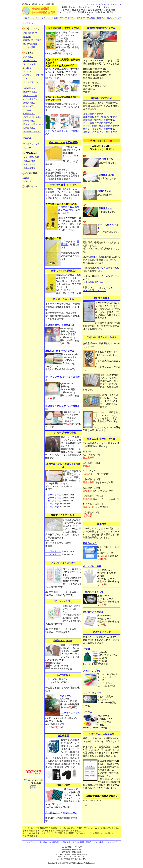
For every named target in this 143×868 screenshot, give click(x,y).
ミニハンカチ (29, 71)
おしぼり (27, 68)
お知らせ (27, 181)
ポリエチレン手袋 (92, 566)
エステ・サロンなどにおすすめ (99, 129)
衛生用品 (81, 18)
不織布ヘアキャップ (93, 592)
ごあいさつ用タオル (32, 117)
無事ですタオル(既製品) (63, 271)
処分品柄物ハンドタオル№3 (60, 325)
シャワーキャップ (92, 693)
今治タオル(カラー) (63, 641)
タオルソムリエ (30, 164)
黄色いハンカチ (114, 18)
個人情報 (67, 842)
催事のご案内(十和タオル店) (102, 439)
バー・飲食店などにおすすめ (98, 123)
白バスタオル (106, 159)
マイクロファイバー (32, 82)
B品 (61, 18)
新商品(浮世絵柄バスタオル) (102, 28)
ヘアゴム (87, 712)
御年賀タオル (29, 121)
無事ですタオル (30, 92)
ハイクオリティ (30, 99)
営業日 (26, 178)
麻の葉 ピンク (53, 813)
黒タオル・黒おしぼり (33, 124)
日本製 (55, 18)
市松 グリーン (70, 813)
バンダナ (27, 148)
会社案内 (27, 37)
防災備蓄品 (63, 736)
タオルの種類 (29, 161)
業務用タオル (29, 103)
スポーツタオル (30, 61)
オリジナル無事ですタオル (63, 185)
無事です (101, 18)
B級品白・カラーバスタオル (60, 351)
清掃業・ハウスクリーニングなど (100, 132)
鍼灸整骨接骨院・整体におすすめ (100, 117)
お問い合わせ (104, 4)
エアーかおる (63, 675)
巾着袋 (86, 649)
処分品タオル (29, 114)
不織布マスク (90, 543)
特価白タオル (104, 191)
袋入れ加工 (28, 106)
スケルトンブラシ (92, 671)
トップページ (92, 4)
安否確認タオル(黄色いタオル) (63, 28)
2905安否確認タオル (107, 268)
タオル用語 (99, 842)
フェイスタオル (43, 18)
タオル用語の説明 (31, 157)
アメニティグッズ (31, 144)
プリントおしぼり (63, 601)
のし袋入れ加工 (102, 298)
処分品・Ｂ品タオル (63, 299)
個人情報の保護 (30, 44)
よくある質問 (29, 47)
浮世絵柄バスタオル (32, 132)
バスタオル (29, 18)
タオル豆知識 (29, 168)
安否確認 (91, 18)
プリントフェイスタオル (63, 563)
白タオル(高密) (106, 175)
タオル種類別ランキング (95, 282)
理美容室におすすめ (93, 114)
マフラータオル (53, 498)
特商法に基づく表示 (32, 40)
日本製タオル (29, 128)
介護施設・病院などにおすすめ (99, 120)
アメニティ (70, 18)
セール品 (27, 110)
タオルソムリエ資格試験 (102, 734)
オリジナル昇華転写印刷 (63, 433)
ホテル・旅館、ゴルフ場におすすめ (101, 126)
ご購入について (30, 33)
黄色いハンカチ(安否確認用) (63, 143)
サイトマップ (116, 4)
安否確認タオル (30, 88)
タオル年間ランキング (94, 290)
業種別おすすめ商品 (102, 98)
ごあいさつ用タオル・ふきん (102, 337)
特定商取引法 (55, 842)
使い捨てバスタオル (93, 612)
